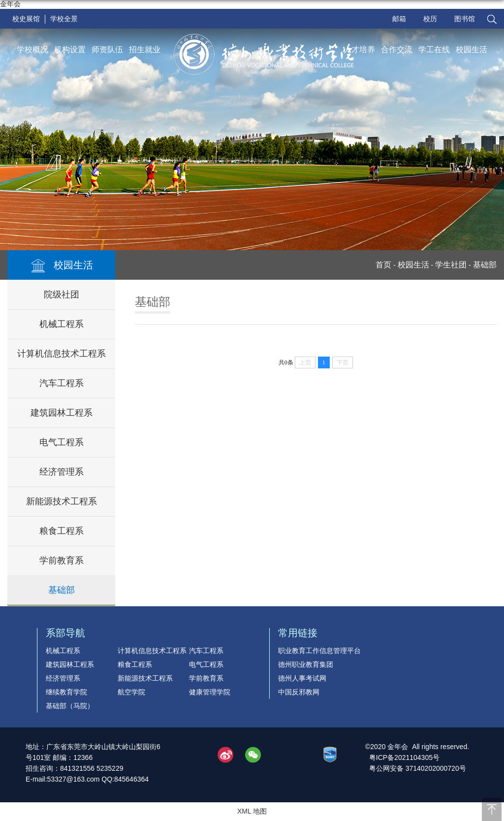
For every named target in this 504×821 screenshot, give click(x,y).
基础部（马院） (70, 706)
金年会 (10, 4)
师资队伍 (107, 49)
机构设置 (70, 49)
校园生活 (472, 49)
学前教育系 (62, 560)
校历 (430, 19)
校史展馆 (26, 19)
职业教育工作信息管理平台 (319, 651)
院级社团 (62, 295)
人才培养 (359, 49)
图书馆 (465, 19)
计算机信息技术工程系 (62, 354)
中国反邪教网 (299, 692)
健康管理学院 (210, 692)
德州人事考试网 (302, 678)
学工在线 (434, 49)
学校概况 (32, 49)
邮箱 (399, 19)
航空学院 (131, 692)
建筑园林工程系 (62, 413)
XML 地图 (252, 811)
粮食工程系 (62, 531)
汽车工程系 (62, 383)
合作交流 (397, 49)
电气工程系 (62, 442)
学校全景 (64, 19)
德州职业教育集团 (306, 664)
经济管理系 (62, 472)
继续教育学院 (66, 692)
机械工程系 (62, 324)
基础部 (62, 590)
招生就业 (145, 49)
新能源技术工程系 (62, 501)
